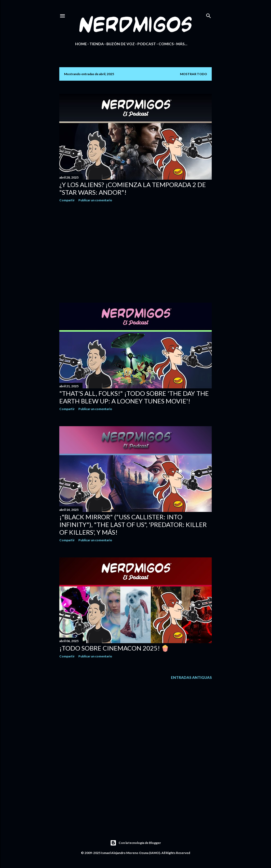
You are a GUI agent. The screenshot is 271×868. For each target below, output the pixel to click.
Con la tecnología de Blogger (135, 843)
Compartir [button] (67, 200)
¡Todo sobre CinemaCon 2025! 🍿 (114, 648)
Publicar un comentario (95, 200)
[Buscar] (209, 15)
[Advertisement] (135, 252)
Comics (166, 44)
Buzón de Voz (121, 44)
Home (81, 44)
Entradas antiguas (191, 677)
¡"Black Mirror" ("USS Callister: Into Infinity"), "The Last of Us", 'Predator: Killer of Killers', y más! (133, 524)
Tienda (97, 44)
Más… (182, 44)
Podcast (147, 44)
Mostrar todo (193, 74)
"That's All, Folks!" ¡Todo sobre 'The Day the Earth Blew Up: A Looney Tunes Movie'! (134, 397)
